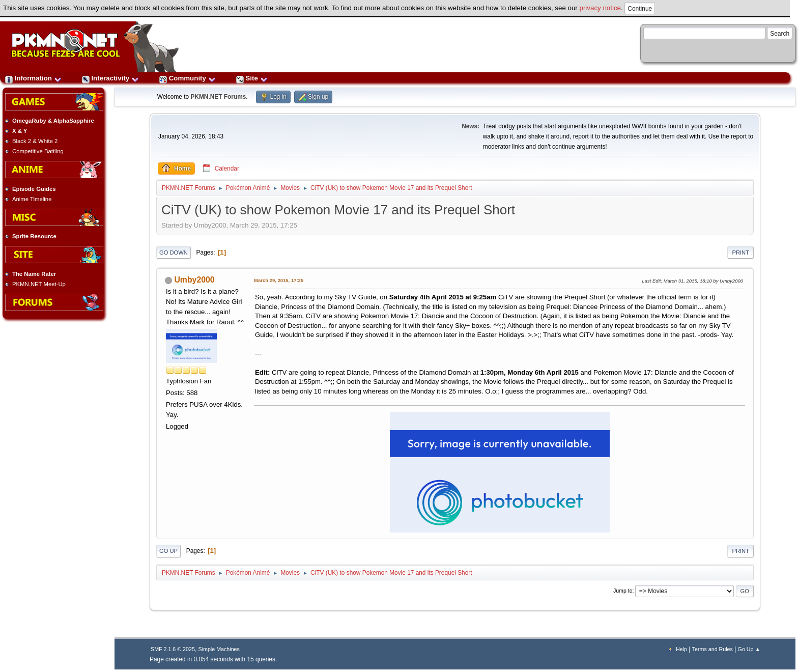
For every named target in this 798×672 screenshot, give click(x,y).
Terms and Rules (712, 649)
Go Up (168, 551)
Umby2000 (194, 280)
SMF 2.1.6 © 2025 (173, 649)
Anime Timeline (32, 199)
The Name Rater (34, 274)
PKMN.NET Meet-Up (39, 284)
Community (188, 78)
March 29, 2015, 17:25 (279, 280)
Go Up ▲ (749, 649)
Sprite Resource (34, 236)
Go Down (174, 253)
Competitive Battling (38, 151)
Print (740, 253)
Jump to (623, 591)
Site (252, 78)
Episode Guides (34, 189)
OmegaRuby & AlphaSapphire (53, 121)
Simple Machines (219, 649)
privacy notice (601, 8)
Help (681, 649)
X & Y (20, 131)
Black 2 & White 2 (35, 141)
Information (33, 78)
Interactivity (110, 78)
